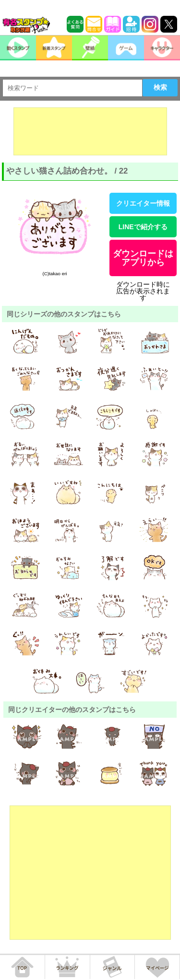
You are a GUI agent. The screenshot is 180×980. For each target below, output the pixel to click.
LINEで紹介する (143, 227)
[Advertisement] (90, 131)
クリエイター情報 (143, 203)
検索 (160, 87)
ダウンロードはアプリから (143, 258)
